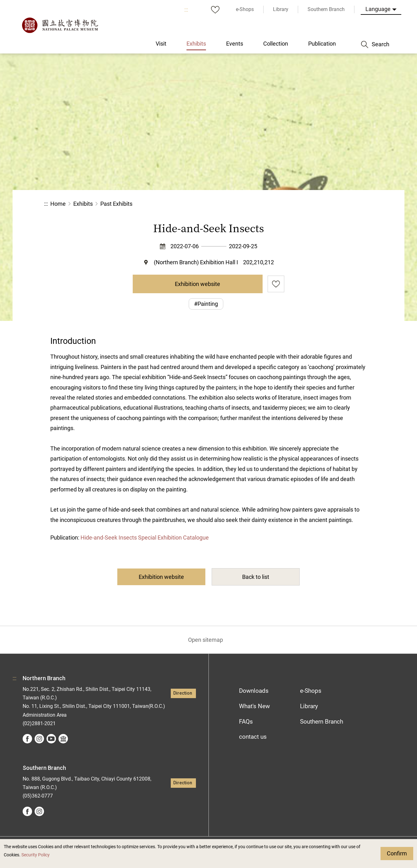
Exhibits (83, 204)
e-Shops (311, 691)
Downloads (254, 691)
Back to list (256, 577)
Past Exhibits (116, 204)
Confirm (397, 853)
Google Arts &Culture (63, 739)
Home (58, 204)
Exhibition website (197, 284)
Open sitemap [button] (206, 640)
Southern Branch (322, 722)
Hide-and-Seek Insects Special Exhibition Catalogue (145, 538)
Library (309, 706)
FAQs (246, 722)
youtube (51, 739)
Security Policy (36, 855)
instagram (39, 739)
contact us (253, 737)
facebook (27, 739)
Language (378, 9)
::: (186, 10)
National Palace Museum (60, 25)
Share (304, 204)
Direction (183, 693)
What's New (254, 706)
